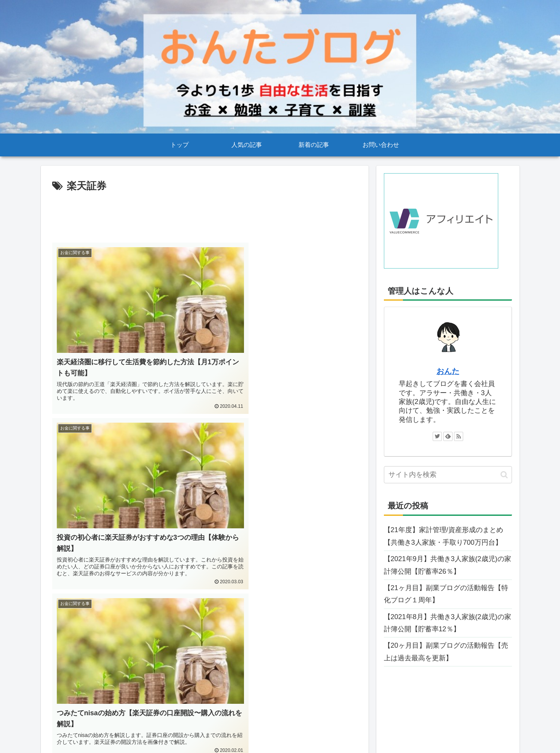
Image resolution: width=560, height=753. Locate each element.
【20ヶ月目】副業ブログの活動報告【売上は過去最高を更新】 (446, 652)
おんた (448, 371)
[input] (448, 475)
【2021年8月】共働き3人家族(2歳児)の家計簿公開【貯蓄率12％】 (448, 623)
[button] (504, 475)
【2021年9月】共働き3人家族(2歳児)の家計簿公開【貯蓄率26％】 (448, 565)
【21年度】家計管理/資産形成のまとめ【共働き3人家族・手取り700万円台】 (444, 536)
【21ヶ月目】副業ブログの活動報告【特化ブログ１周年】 (446, 594)
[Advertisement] (205, 216)
